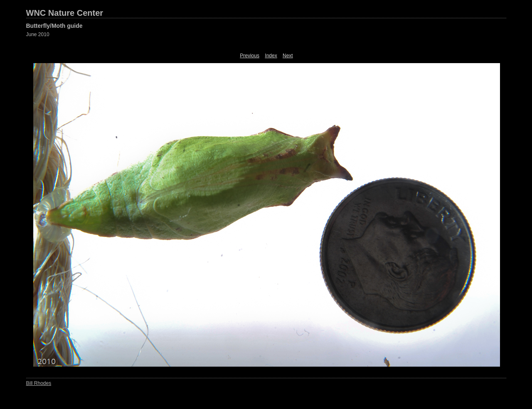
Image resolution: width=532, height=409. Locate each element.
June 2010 (38, 34)
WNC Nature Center (65, 13)
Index (271, 56)
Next (288, 56)
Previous (250, 56)
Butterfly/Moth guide (54, 26)
